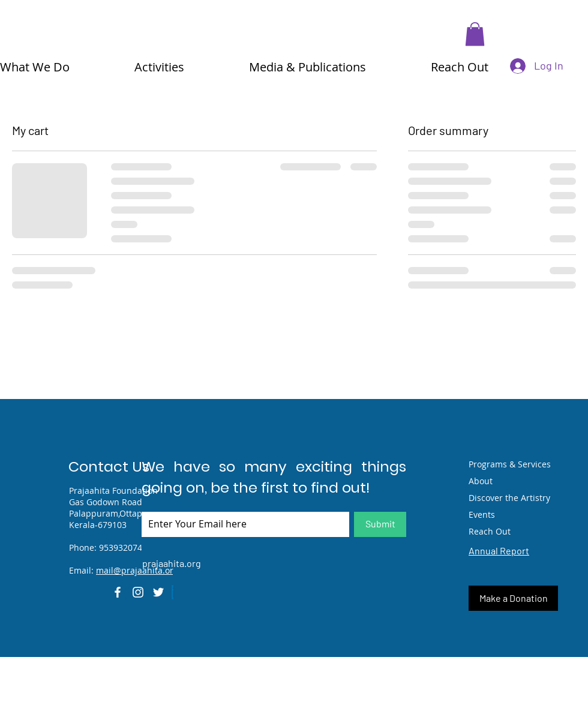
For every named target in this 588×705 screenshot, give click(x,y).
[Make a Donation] (513, 598)
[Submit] (380, 524)
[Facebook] (118, 592)
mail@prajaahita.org (137, 570)
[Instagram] (138, 592)
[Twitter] (158, 592)
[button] (475, 34)
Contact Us (109, 466)
